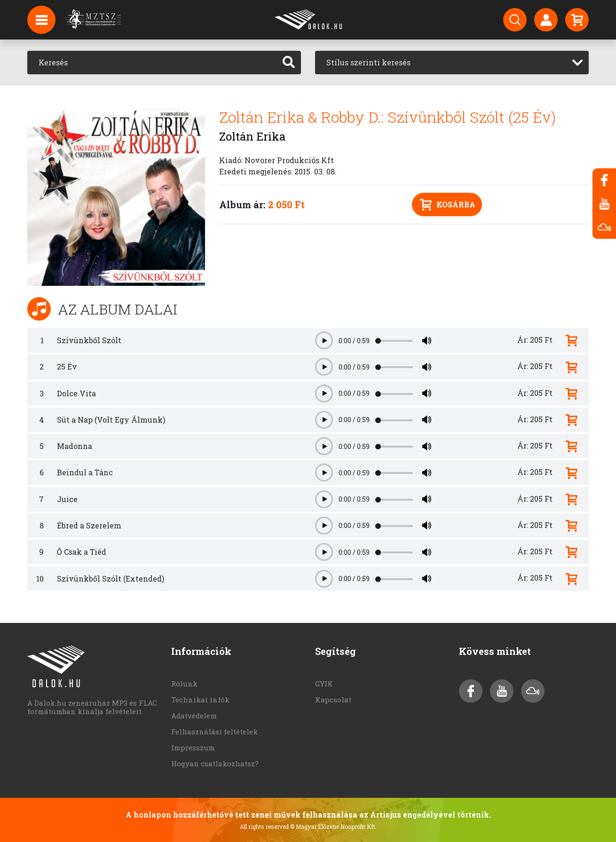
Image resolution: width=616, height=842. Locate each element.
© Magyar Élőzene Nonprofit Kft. (333, 826)
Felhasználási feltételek (214, 732)
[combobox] (452, 63)
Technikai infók (200, 700)
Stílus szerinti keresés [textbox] (368, 62)
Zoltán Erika (252, 136)
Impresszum (193, 748)
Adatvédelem (194, 716)
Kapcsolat (333, 700)
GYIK (324, 684)
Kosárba (448, 205)
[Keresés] (152, 63)
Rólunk (184, 684)
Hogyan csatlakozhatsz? (215, 763)
